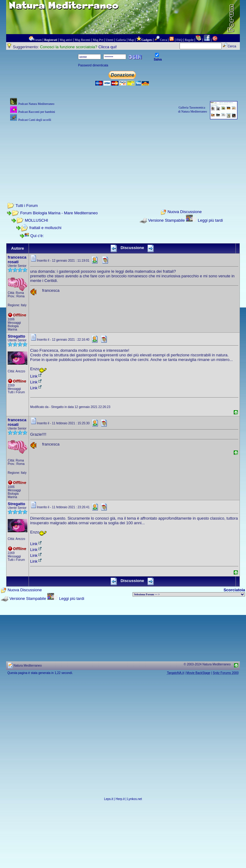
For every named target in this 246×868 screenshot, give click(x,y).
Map (131, 40)
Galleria (121, 40)
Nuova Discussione (185, 212)
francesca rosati (17, 260)
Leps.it (108, 799)
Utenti (110, 40)
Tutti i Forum (26, 206)
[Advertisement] (123, 154)
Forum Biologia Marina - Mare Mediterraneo (59, 213)
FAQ (179, 40)
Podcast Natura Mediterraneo (36, 104)
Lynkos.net (135, 799)
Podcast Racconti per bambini (37, 112)
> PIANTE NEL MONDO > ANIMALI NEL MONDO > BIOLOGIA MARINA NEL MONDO (189, 594)
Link (36, 376)
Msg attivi (66, 40)
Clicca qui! (108, 47)
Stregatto (16, 336)
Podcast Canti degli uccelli (35, 120)
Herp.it (120, 799)
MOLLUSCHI (37, 220)
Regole (189, 40)
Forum (38, 40)
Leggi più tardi (210, 220)
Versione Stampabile (167, 220)
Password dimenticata (93, 65)
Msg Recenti (83, 40)
